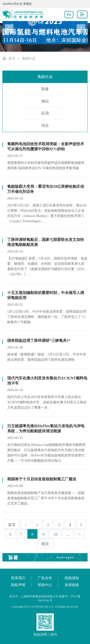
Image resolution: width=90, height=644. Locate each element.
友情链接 (72, 585)
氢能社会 (29, 58)
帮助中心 (45, 585)
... (68, 534)
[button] (81, 28)
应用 (45, 113)
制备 (45, 89)
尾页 (45, 544)
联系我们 (18, 578)
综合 (45, 125)
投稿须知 (72, 578)
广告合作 (45, 578)
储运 (45, 101)
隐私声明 (18, 585)
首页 (12, 58)
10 (55, 534)
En (69, 14)
